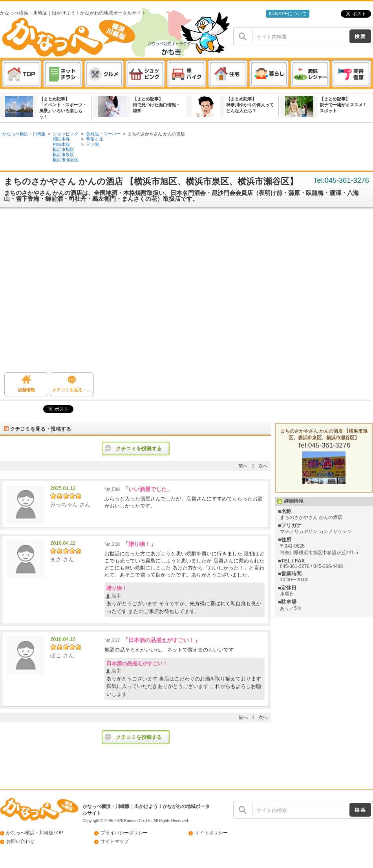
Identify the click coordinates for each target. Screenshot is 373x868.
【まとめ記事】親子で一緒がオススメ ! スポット (343, 105)
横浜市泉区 (63, 155)
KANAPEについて (288, 14)
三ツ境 (92, 144)
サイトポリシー (211, 833)
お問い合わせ (20, 841)
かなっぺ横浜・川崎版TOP (35, 833)
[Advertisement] (74, 293)
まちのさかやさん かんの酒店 (156, 134)
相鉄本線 (61, 139)
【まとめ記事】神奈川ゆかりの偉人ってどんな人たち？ (250, 105)
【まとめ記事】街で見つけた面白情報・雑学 (156, 105)
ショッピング (66, 134)
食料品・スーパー (103, 134)
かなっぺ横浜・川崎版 (24, 134)
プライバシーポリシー (124, 833)
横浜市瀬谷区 (66, 160)
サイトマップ (115, 841)
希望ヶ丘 (95, 139)
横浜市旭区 (63, 149)
